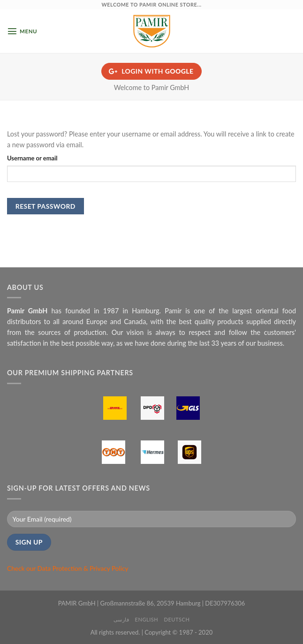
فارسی (121, 619)
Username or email (32, 158)
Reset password (45, 206)
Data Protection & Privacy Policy (83, 568)
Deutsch (177, 619)
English (147, 619)
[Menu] (22, 31)
